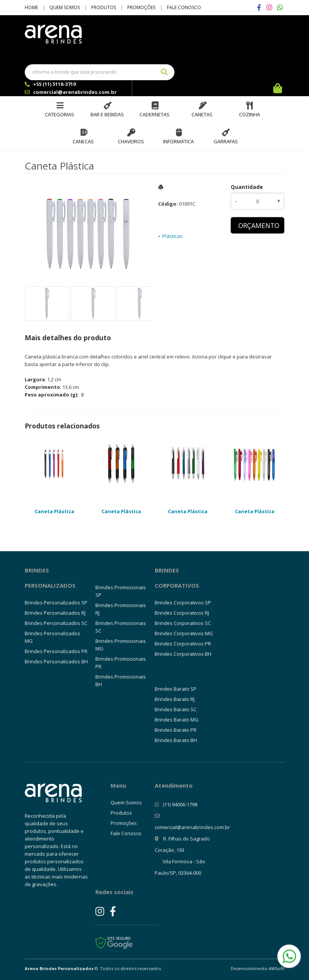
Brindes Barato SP (176, 689)
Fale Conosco (184, 7)
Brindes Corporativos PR (183, 644)
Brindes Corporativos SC (183, 623)
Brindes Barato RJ (175, 699)
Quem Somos (65, 7)
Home (31, 7)
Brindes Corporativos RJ (182, 613)
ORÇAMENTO (259, 225)
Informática (178, 141)
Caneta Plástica (54, 511)
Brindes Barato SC (176, 709)
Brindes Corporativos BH (183, 654)
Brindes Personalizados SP (56, 603)
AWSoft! (277, 968)
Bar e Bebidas (107, 114)
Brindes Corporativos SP (183, 603)
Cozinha (250, 114)
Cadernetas (154, 114)
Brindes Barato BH (176, 740)
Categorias (59, 114)
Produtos (104, 7)
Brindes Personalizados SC (56, 623)
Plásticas (173, 236)
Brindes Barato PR (176, 730)
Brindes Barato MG (177, 720)
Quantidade (247, 187)
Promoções (141, 7)
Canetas (202, 114)
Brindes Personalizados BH (56, 661)
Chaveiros (131, 141)
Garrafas (226, 141)
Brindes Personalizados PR (56, 651)
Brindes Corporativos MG (184, 633)
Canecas (83, 141)
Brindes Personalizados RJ (55, 613)
